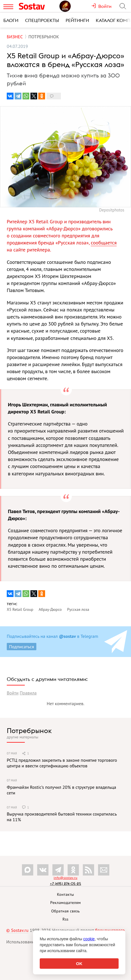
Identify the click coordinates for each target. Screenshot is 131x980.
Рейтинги (77, 20)
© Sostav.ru (17, 930)
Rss (65, 919)
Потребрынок (29, 730)
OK (79, 964)
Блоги (11, 20)
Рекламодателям (65, 903)
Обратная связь (66, 911)
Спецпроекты (42, 20)
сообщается (104, 243)
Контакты (65, 894)
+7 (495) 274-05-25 (65, 884)
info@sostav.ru (65, 878)
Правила (28, 693)
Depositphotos (112, 210)
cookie (89, 939)
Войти (13, 693)
